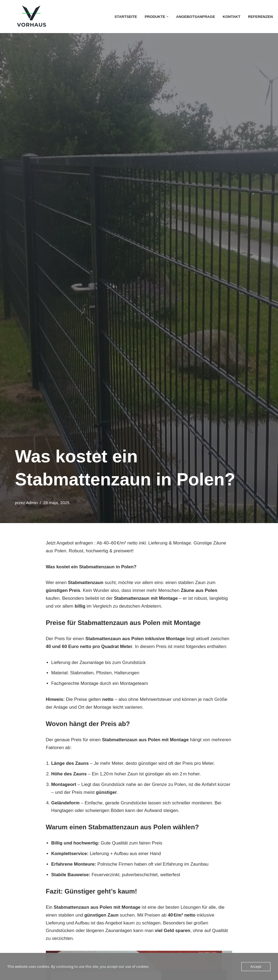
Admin (32, 503)
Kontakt (231, 17)
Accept (256, 966)
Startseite (125, 17)
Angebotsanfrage (195, 17)
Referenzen (260, 17)
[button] (167, 17)
